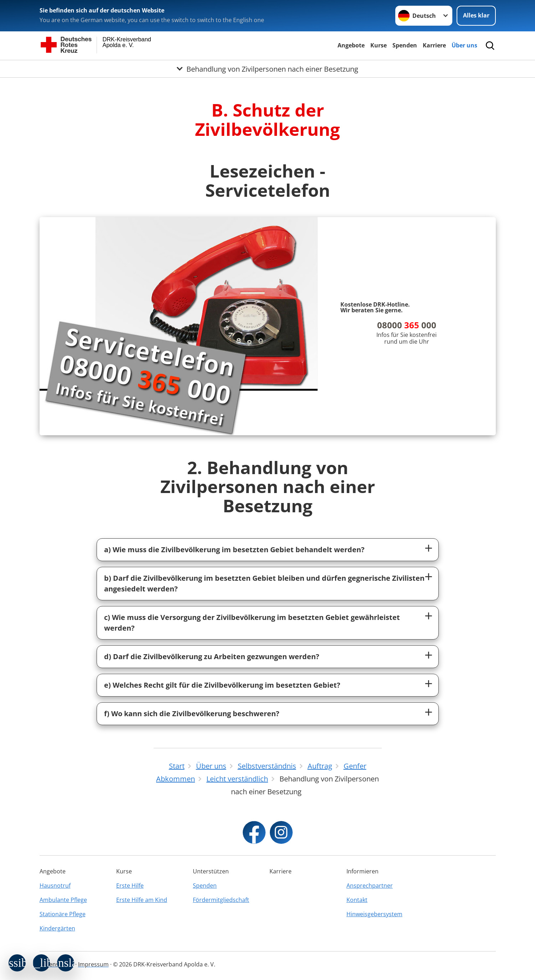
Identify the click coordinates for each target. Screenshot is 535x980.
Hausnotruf (55, 886)
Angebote (351, 45)
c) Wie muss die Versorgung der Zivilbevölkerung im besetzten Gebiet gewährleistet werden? (252, 623)
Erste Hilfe (130, 886)
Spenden (405, 45)
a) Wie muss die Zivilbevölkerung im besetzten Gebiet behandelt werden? (234, 550)
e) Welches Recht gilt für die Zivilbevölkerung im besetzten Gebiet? (222, 685)
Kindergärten (57, 928)
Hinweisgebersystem (374, 914)
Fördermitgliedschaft (221, 900)
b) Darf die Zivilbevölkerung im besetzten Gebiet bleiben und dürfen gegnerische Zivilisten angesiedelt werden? (264, 583)
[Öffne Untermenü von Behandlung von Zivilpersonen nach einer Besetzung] (267, 69)
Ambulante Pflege (63, 900)
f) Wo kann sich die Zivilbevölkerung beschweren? (192, 714)
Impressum (93, 964)
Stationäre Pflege (63, 914)
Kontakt (357, 900)
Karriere (434, 45)
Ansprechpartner (370, 886)
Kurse (379, 45)
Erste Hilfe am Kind (142, 900)
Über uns (464, 45)
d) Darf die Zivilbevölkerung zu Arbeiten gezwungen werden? (212, 656)
